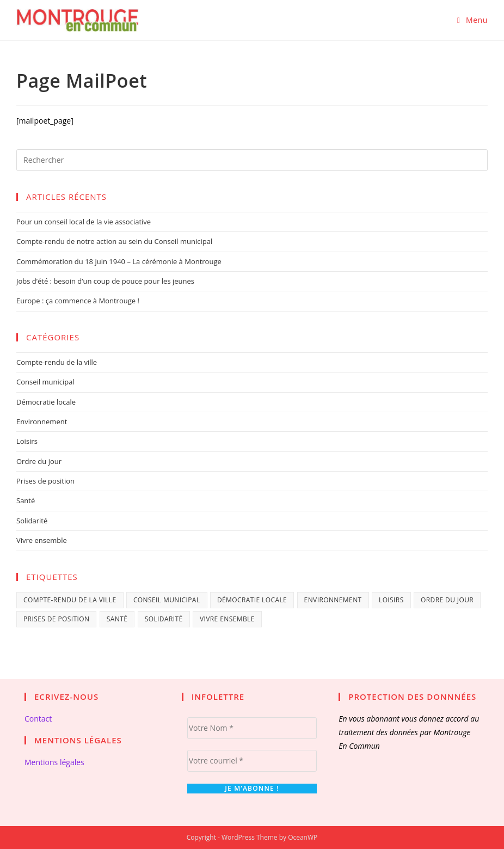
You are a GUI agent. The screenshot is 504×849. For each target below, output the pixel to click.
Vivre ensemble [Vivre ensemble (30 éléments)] (227, 619)
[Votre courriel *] (252, 761)
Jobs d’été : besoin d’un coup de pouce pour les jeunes (105, 281)
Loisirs (27, 441)
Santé (26, 500)
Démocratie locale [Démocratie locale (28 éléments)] (252, 600)
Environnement (42, 422)
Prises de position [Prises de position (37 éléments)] (56, 619)
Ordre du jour (39, 461)
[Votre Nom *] (252, 728)
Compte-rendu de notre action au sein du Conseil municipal (114, 241)
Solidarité (32, 521)
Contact (38, 719)
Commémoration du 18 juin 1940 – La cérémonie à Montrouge (119, 261)
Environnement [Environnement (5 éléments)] (333, 600)
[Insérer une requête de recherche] (252, 160)
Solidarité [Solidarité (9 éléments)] (164, 619)
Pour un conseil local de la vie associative (84, 222)
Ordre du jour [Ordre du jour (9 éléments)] (447, 600)
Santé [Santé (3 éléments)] (117, 619)
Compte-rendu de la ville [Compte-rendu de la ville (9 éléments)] (70, 600)
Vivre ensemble (42, 540)
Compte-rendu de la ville (57, 362)
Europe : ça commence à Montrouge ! (78, 301)
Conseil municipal (45, 382)
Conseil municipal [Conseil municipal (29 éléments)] (167, 600)
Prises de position (45, 481)
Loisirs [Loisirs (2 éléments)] (391, 600)
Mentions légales (54, 762)
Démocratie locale (46, 402)
